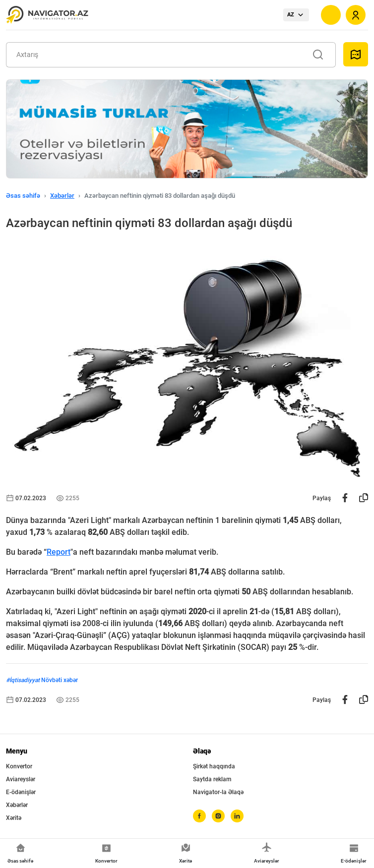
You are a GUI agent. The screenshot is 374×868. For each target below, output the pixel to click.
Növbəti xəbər (60, 680)
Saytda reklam (212, 779)
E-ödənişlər (21, 792)
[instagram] (218, 816)
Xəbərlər (62, 196)
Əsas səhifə (23, 196)
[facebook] (199, 816)
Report (59, 552)
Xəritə (14, 818)
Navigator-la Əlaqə (218, 792)
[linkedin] (237, 816)
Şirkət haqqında (214, 766)
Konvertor (19, 766)
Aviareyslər (21, 779)
